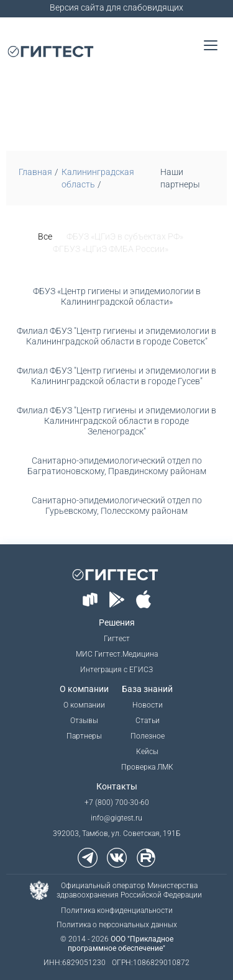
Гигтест (117, 639)
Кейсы (147, 752)
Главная (35, 172)
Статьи (148, 721)
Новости (148, 705)
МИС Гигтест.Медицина (117, 654)
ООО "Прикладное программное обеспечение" (121, 944)
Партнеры (84, 736)
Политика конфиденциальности (117, 910)
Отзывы (84, 721)
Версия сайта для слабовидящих (116, 7)
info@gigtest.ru (116, 818)
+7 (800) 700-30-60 (117, 802)
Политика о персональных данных (117, 925)
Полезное (148, 736)
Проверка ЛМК (147, 767)
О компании (84, 705)
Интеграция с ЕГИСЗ (116, 670)
